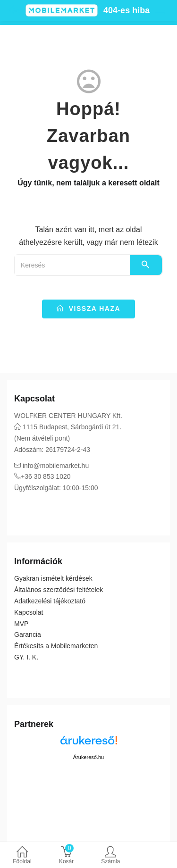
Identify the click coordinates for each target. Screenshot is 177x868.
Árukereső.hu (88, 757)
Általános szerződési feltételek (59, 590)
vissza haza (88, 309)
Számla (111, 856)
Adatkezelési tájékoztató (50, 601)
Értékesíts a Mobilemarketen (56, 646)
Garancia (28, 634)
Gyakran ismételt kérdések (53, 578)
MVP (21, 624)
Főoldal (22, 856)
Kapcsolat (29, 612)
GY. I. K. (26, 657)
